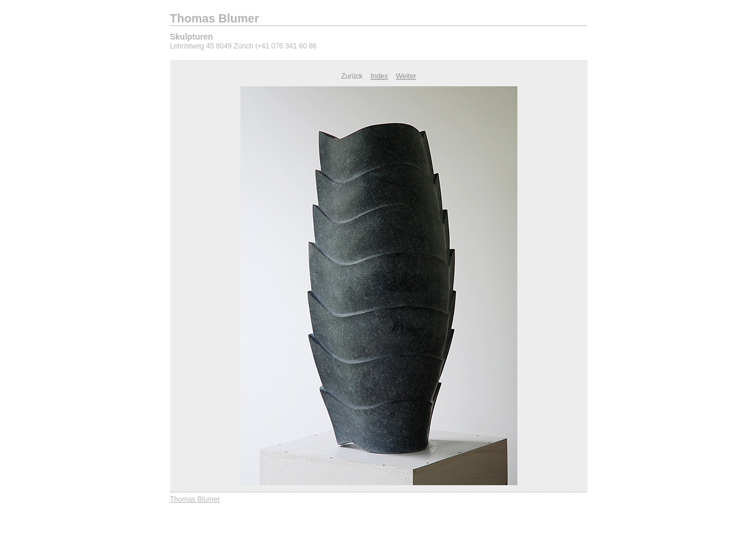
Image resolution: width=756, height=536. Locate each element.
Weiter (406, 76)
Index (379, 76)
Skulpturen (192, 37)
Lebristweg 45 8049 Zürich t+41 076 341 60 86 (244, 46)
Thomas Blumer (215, 18)
